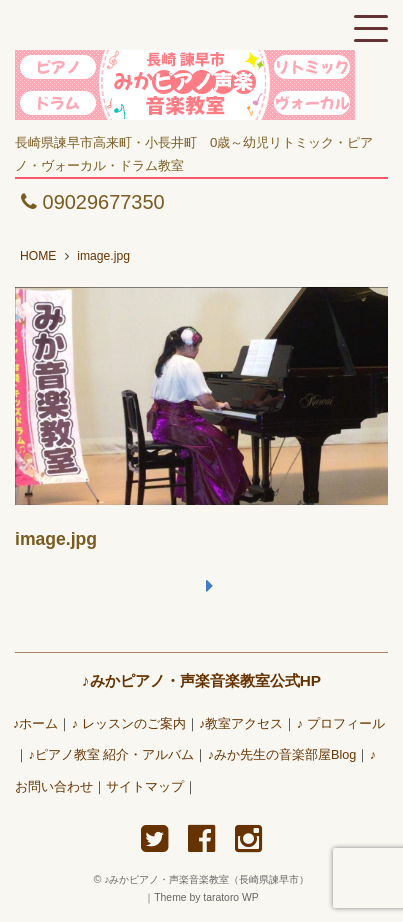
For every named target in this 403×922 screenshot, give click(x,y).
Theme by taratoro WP (206, 897)
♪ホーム (35, 724)
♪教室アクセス (241, 724)
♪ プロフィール (341, 724)
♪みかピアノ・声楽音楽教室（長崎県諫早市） (211, 879)
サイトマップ (145, 787)
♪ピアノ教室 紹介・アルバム (111, 755)
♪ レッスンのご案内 (129, 724)
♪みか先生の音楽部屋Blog (282, 755)
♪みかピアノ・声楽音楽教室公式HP (201, 680)
